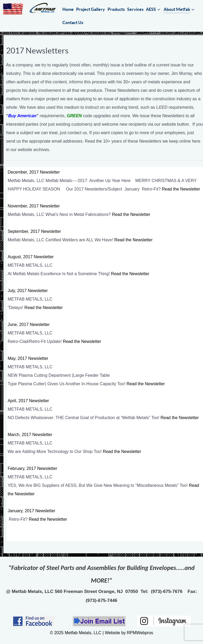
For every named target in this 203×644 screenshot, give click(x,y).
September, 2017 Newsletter (34, 231)
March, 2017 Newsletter (30, 435)
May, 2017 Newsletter (28, 358)
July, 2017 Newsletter (28, 291)
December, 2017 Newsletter (34, 172)
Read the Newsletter (181, 189)
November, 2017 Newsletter (34, 206)
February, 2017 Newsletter (32, 468)
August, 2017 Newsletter (31, 257)
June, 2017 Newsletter (29, 325)
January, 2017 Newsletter (31, 511)
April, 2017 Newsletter (28, 401)
